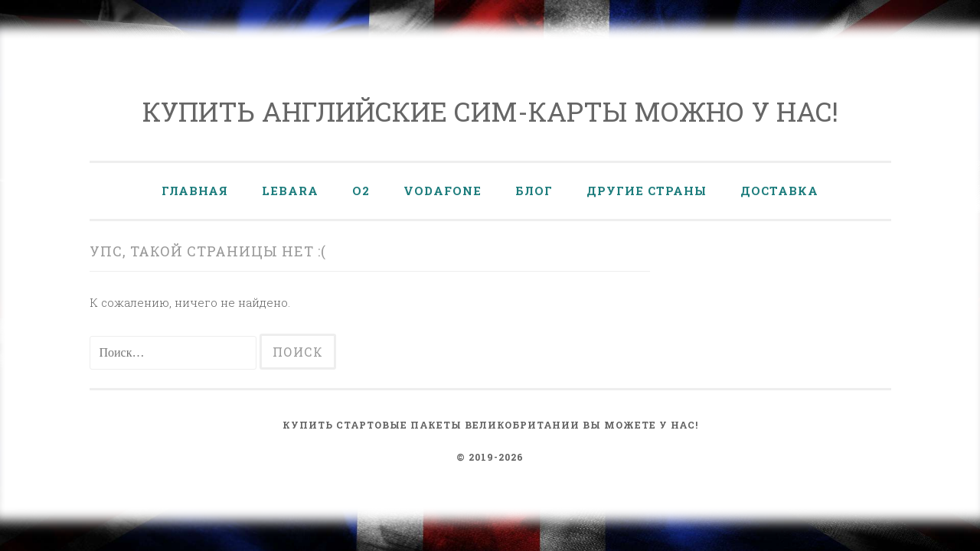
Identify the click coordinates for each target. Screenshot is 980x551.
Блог (534, 191)
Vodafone (443, 191)
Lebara (290, 191)
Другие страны (647, 191)
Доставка (779, 191)
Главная (195, 191)
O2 (361, 191)
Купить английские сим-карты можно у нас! (490, 111)
